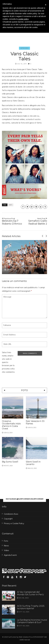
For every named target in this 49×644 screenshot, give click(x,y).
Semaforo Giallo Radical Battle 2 (36, 221)
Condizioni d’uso (11, 514)
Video (6, 551)
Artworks (24, 48)
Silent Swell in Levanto (33, 463)
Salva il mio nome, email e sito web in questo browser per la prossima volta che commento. (8, 362)
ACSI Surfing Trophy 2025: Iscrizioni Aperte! (31, 607)
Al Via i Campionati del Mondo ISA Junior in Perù (30, 593)
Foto (6, 541)
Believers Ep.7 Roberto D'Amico (13, 221)
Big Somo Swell (10, 462)
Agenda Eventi (10, 555)
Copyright (8, 519)
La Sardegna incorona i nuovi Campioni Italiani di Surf (32, 621)
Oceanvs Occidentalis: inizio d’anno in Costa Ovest (11, 425)
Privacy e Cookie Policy (14, 524)
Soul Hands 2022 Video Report (21, 266)
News (6, 546)
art (11, 205)
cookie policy (23, 19)
